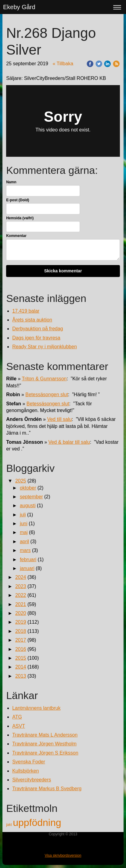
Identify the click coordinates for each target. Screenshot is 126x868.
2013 (21, 676)
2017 (21, 640)
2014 (21, 667)
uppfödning (37, 823)
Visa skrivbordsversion (63, 855)
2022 (21, 595)
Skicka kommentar (63, 271)
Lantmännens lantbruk (36, 708)
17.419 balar (26, 311)
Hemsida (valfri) (20, 218)
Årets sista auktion (32, 320)
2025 (21, 481)
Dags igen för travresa (36, 338)
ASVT (19, 726)
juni (24, 524)
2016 (21, 649)
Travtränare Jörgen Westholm (44, 744)
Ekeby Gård (19, 7)
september (31, 497)
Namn (11, 182)
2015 (21, 658)
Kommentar (16, 236)
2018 (21, 631)
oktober (28, 488)
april (24, 542)
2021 (21, 604)
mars (25, 550)
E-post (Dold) (18, 200)
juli (23, 515)
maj (24, 532)
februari (28, 560)
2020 (21, 613)
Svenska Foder (29, 762)
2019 (21, 622)
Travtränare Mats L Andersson (45, 735)
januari (27, 568)
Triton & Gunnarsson (44, 379)
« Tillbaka (63, 64)
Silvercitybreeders (32, 780)
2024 (21, 577)
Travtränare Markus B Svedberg (47, 789)
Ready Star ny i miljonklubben (45, 347)
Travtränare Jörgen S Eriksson (45, 753)
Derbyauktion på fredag (38, 329)
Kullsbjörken (25, 771)
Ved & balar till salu (69, 442)
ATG (17, 717)
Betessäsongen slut (47, 395)
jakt (9, 825)
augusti (28, 506)
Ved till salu (59, 419)
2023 (21, 586)
